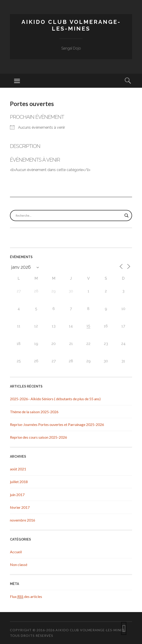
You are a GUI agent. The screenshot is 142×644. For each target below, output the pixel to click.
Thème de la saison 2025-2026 (34, 412)
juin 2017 (17, 495)
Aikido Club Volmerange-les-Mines (71, 25)
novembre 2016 (23, 520)
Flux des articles (26, 597)
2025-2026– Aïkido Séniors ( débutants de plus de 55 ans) (55, 399)
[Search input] (69, 216)
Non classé (19, 564)
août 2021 (18, 469)
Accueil (16, 552)
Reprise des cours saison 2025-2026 (39, 437)
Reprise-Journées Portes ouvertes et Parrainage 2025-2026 (57, 424)
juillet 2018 (19, 482)
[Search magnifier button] (127, 216)
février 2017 (20, 507)
